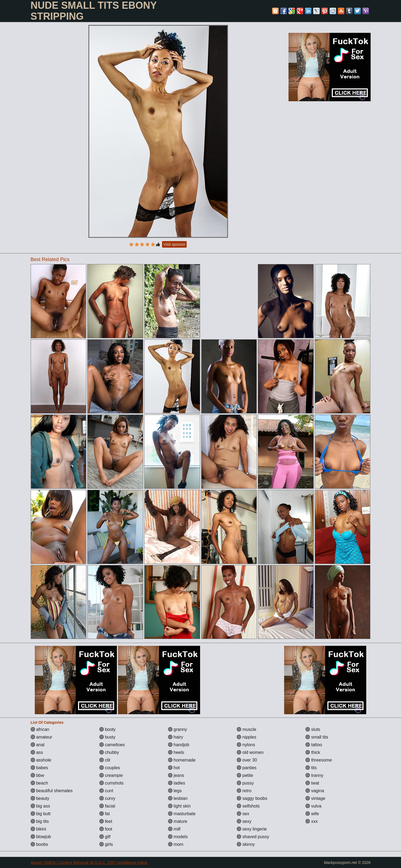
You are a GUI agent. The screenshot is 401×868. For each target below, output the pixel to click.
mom (176, 844)
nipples (246, 737)
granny (178, 729)
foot (106, 829)
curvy (107, 798)
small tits (317, 737)
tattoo (314, 745)
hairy (176, 737)
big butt (41, 814)
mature (178, 821)
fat (105, 814)
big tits (40, 821)
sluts (313, 729)
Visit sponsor (174, 244)
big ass (40, 806)
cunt (106, 791)
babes (39, 768)
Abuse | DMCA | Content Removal (60, 863)
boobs (39, 844)
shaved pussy (253, 837)
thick (313, 752)
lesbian (178, 798)
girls (106, 844)
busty (107, 737)
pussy (245, 783)
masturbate (182, 814)
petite (245, 775)
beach (39, 783)
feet (106, 821)
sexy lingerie (252, 829)
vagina (315, 791)
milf (174, 829)
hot (174, 768)
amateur (41, 737)
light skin (179, 806)
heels (176, 752)
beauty (40, 798)
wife (312, 814)
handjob (179, 745)
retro (244, 791)
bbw (37, 775)
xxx (311, 821)
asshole (41, 760)
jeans (176, 775)
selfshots (248, 806)
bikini (38, 829)
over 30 (247, 760)
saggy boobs (252, 798)
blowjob (41, 837)
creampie (111, 775)
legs (175, 791)
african (40, 729)
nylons (246, 745)
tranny (314, 775)
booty (108, 729)
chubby (109, 752)
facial (107, 806)
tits (311, 768)
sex (243, 814)
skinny (246, 844)
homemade (182, 760)
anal (38, 745)
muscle (246, 729)
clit (105, 760)
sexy (244, 821)
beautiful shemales (52, 791)
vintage (315, 798)
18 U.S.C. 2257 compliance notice (119, 863)
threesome (319, 760)
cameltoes (112, 745)
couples (110, 768)
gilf (105, 837)
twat (312, 783)
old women (250, 752)
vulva (313, 806)
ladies (177, 783)
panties (247, 768)
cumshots (112, 783)
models (178, 837)
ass (37, 752)
